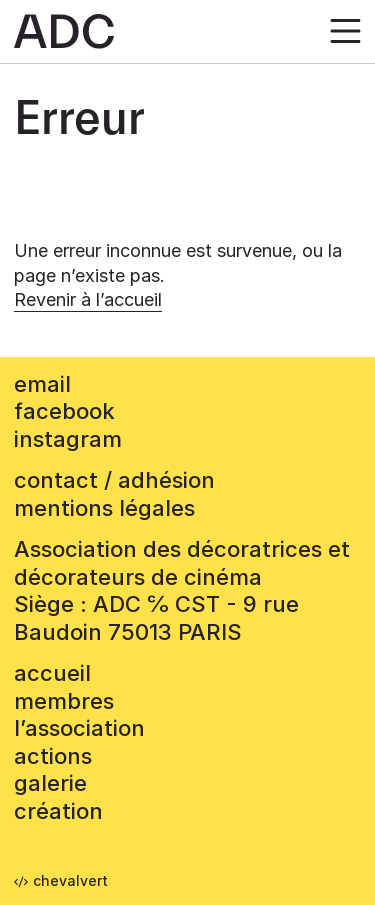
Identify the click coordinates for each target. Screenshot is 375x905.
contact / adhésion (114, 480)
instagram (68, 439)
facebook (64, 411)
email (42, 384)
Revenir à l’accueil (88, 299)
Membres (64, 701)
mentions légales (104, 508)
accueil (52, 673)
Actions (53, 756)
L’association (79, 728)
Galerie (50, 783)
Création (58, 811)
